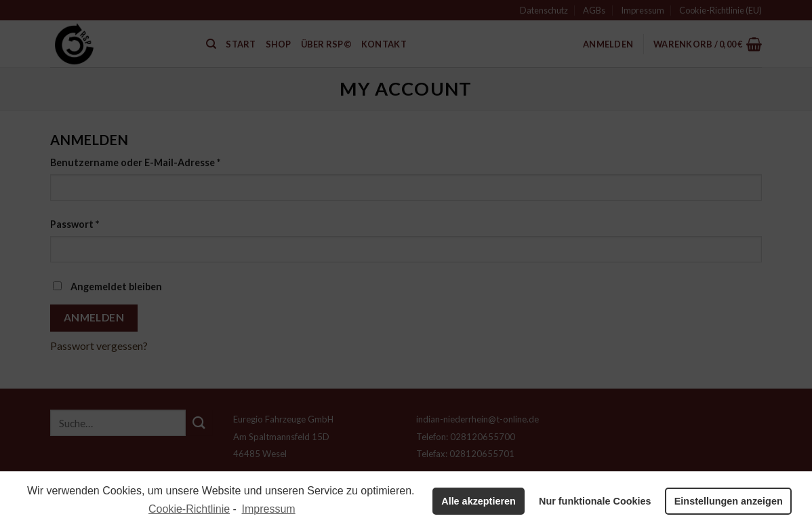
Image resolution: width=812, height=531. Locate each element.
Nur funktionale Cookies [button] (595, 501)
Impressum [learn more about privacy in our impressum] (269, 509)
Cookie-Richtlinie (189, 509)
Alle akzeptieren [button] (479, 501)
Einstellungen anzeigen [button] (729, 501)
